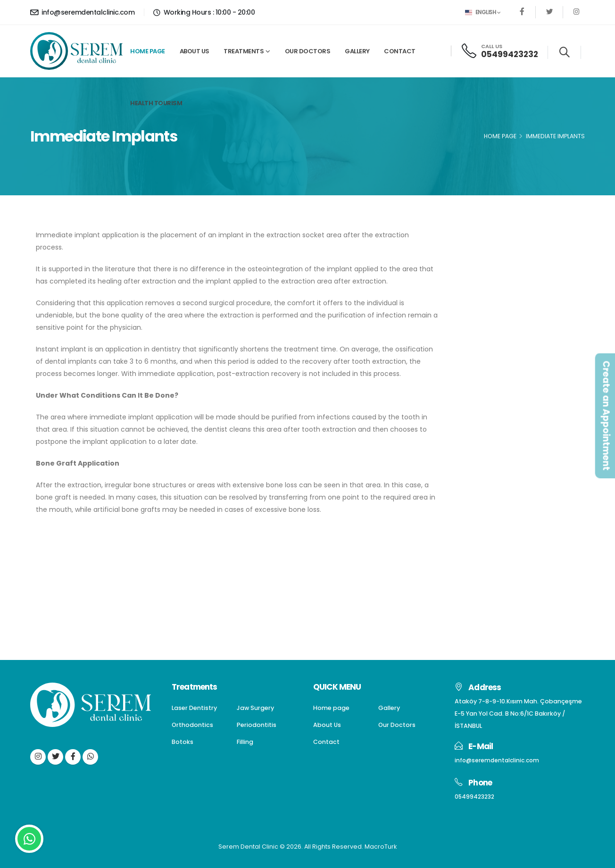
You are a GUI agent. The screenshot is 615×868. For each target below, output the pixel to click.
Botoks (481, 342)
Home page (148, 51)
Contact (400, 51)
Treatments (244, 51)
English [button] (483, 12)
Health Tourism (156, 103)
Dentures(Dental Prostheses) (518, 292)
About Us (195, 51)
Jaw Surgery (490, 275)
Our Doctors (308, 51)
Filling (479, 359)
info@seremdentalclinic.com (82, 12)
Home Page (500, 136)
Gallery (357, 51)
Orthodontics (492, 309)
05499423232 (510, 54)
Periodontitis (490, 325)
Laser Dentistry (494, 258)
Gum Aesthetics (497, 376)
